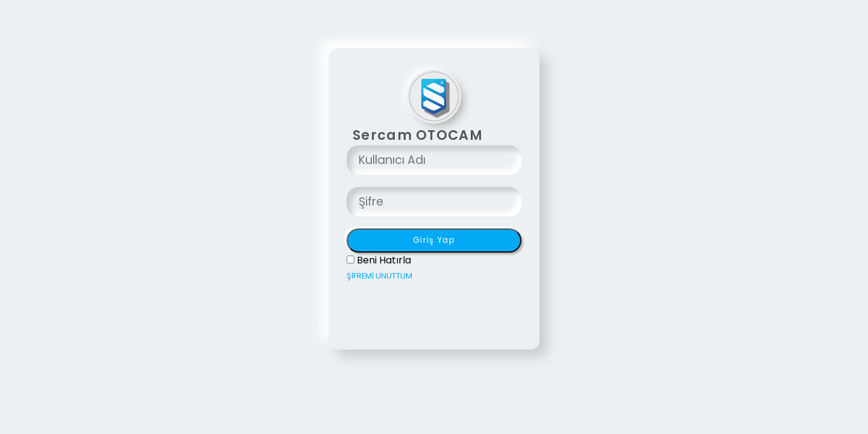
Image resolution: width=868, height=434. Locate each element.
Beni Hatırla (384, 260)
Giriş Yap (434, 240)
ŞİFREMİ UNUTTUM (379, 276)
